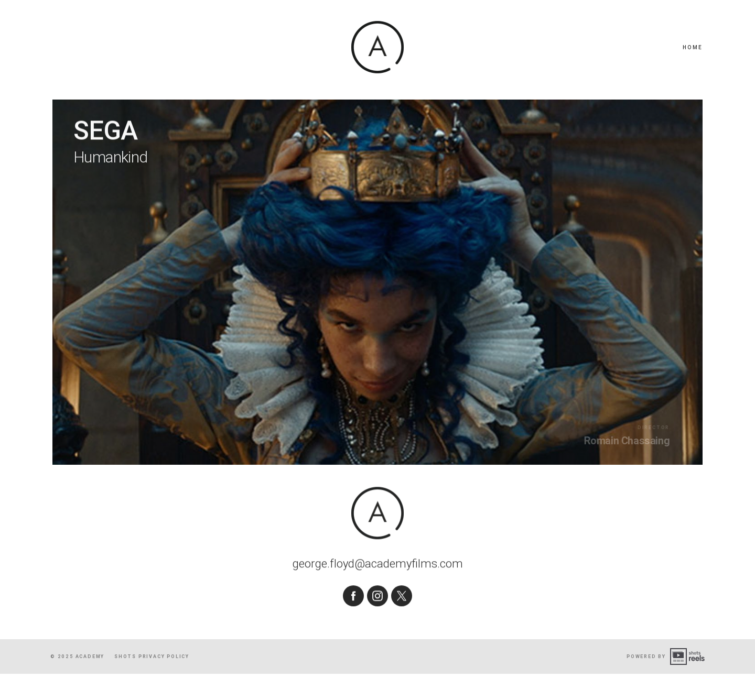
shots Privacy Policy (152, 682)
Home (693, 47)
